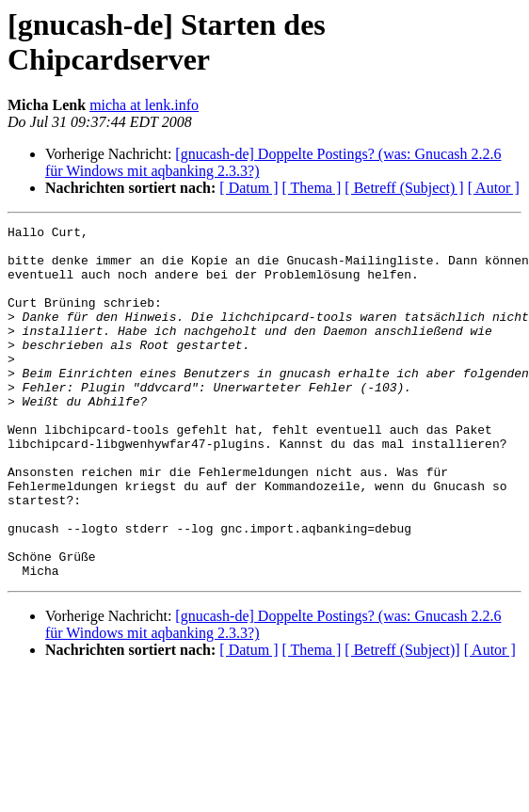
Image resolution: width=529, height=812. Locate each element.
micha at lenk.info (144, 105)
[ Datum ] (248, 188)
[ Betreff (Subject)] (402, 720)
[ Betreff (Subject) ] (404, 188)
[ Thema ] (312, 188)
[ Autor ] (494, 188)
